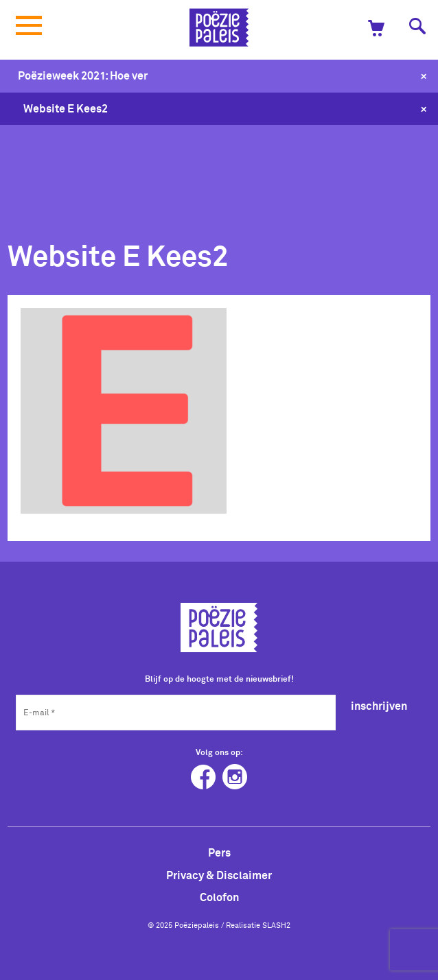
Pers (219, 852)
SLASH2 (276, 925)
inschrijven (379, 706)
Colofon (219, 897)
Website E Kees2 (66, 108)
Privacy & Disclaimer (219, 875)
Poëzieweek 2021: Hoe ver (83, 75)
